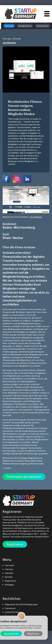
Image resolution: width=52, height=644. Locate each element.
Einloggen (10, 585)
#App (40, 461)
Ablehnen (33, 634)
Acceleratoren (25, 26)
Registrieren (15, 544)
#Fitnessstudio (37, 464)
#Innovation (8, 458)
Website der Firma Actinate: (22, 217)
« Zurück (7, 468)
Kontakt (9, 577)
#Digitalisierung (35, 458)
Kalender (9, 573)
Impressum (10, 608)
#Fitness (6, 464)
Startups (9, 26)
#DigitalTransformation (13, 461)
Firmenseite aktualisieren (24, 477)
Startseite (10, 565)
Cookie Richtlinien (13, 612)
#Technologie (21, 458)
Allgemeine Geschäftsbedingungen (21, 604)
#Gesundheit (31, 461)
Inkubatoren (43, 26)
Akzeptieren (11, 634)
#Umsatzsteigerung (20, 464)
